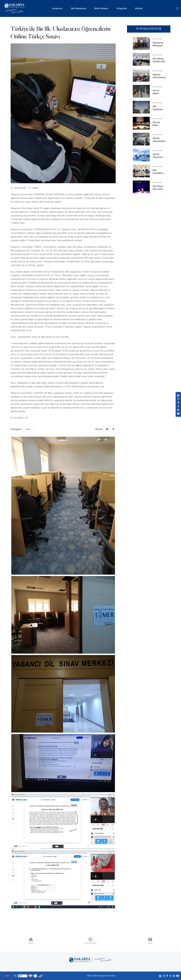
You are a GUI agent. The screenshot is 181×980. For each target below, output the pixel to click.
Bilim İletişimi (101, 8)
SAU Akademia (78, 8)
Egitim (34, 188)
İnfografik (122, 8)
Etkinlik (139, 8)
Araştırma (57, 8)
